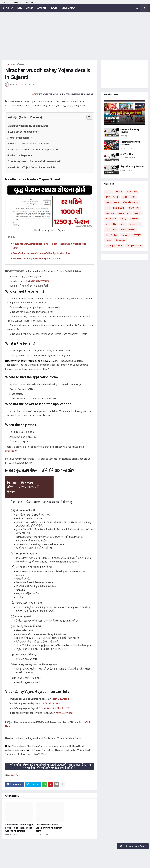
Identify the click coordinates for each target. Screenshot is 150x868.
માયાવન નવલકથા (112, 197)
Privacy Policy (29, 2)
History (123, 219)
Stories (109, 192)
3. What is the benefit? (20, 138)
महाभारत (137, 235)
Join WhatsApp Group (133, 846)
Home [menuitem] (19, 8)
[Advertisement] (75, 36)
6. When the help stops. (20, 155)
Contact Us (17, 2)
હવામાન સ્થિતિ (135, 224)
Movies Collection (128, 229)
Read (51, 703)
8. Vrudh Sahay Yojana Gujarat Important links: (32, 167)
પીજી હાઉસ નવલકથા (131, 202)
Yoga (123, 224)
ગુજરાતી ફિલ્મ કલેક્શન (114, 246)
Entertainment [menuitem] (69, 8)
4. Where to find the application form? (28, 144)
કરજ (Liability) (127, 154)
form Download (64, 713)
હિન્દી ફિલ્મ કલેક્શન (134, 246)
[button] (137, 8)
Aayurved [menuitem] (42, 8)
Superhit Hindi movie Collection (130, 143)
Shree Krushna (112, 235)
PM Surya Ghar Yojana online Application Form (37, 258)
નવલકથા (119, 192)
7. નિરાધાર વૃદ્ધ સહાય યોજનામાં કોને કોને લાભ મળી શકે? (34, 161)
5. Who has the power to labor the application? (33, 150)
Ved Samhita (111, 224)
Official (54, 708)
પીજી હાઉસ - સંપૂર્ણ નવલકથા (132, 167)
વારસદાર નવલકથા (112, 202)
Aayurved (110, 213)
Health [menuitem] (54, 8)
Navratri (138, 213)
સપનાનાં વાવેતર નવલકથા (115, 208)
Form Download (60, 699)
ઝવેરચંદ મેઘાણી (134, 208)
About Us (6, 2)
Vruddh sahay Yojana (39, 281)
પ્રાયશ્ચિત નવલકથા (129, 197)
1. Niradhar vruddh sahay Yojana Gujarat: (28, 126)
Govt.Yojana (18, 64)
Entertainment (124, 213)
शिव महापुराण (120, 240)
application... (12, 451)
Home (8, 64)
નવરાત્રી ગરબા (111, 219)
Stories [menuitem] (30, 8)
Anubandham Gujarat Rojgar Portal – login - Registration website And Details (19, 828)
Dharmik (134, 219)
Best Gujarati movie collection (119, 116)
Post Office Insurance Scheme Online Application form (42, 253)
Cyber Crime (111, 229)
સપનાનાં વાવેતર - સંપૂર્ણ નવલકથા (130, 131)
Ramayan (126, 235)
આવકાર (7, 8)
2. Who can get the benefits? (23, 132)
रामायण (108, 240)
